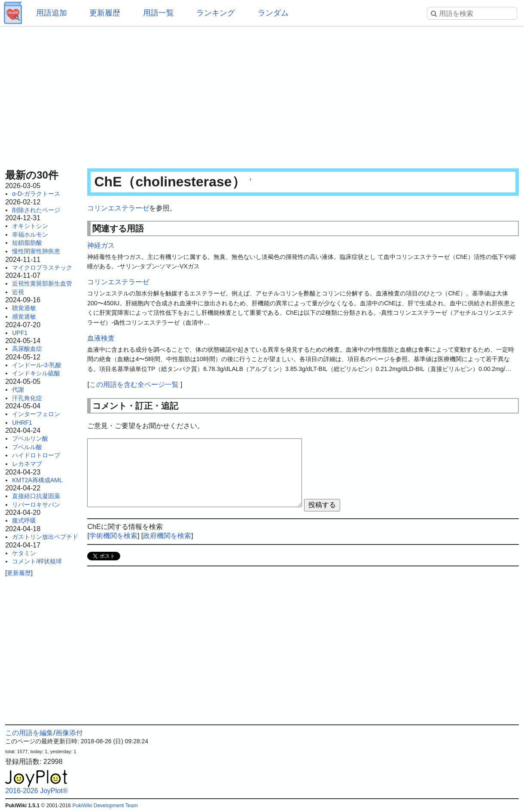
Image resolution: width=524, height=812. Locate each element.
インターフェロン (36, 414)
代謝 (18, 389)
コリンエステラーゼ (118, 208)
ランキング (216, 13)
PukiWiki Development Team (105, 806)
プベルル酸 (27, 447)
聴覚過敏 (24, 308)
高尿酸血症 (27, 349)
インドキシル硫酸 (36, 373)
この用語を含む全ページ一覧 (134, 385)
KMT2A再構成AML (37, 480)
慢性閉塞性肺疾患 (36, 251)
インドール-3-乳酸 (37, 365)
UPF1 (20, 333)
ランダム (273, 13)
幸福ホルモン (30, 234)
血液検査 (101, 338)
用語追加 (52, 13)
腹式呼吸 (24, 520)
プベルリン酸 (30, 438)
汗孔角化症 (27, 398)
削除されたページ (36, 210)
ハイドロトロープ (36, 455)
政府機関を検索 (167, 536)
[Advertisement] (262, 94)
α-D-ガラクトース (36, 194)
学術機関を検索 (113, 536)
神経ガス (101, 245)
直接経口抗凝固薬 (36, 496)
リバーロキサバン (36, 505)
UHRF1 (22, 423)
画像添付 (69, 733)
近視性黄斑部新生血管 (42, 283)
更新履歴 (105, 13)
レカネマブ (27, 464)
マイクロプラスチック (42, 268)
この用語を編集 (29, 733)
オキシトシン (30, 226)
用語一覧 (158, 13)
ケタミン (24, 553)
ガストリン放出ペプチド (45, 537)
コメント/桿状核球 (37, 561)
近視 (18, 292)
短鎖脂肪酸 (27, 243)
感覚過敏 (24, 316)
